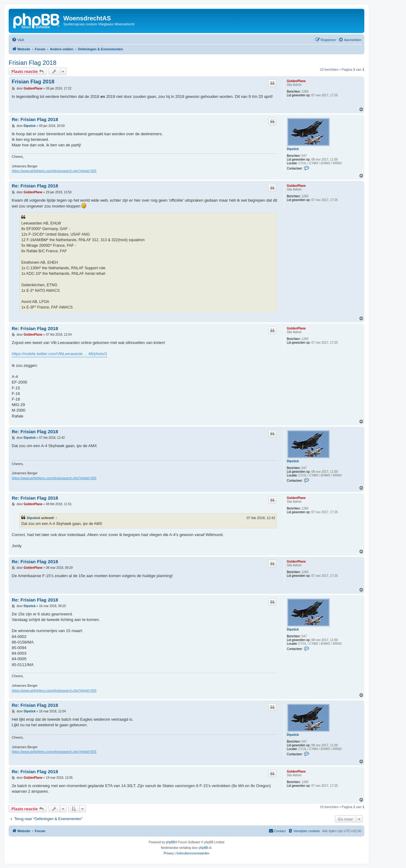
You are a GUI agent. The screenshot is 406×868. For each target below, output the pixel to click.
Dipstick (293, 149)
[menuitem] (18, 40)
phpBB (170, 842)
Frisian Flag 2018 (33, 63)
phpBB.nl (205, 848)
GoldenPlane (296, 81)
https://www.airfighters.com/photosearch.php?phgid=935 (54, 171)
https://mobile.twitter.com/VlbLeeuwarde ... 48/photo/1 (59, 354)
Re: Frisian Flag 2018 (35, 119)
